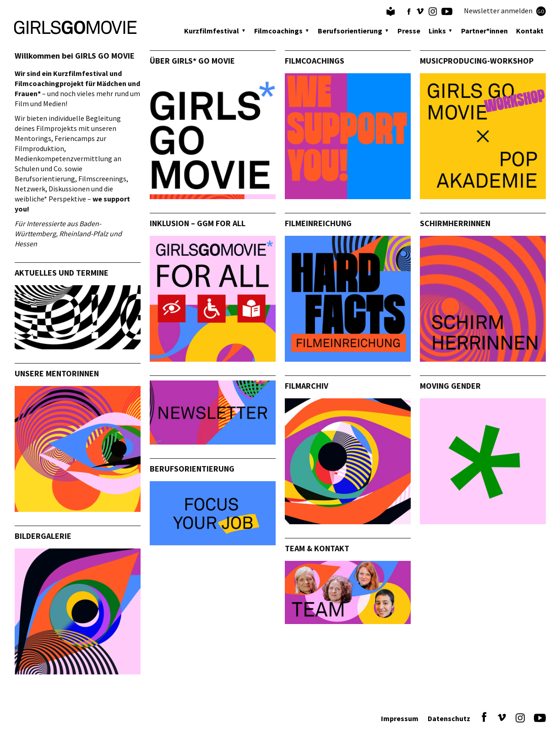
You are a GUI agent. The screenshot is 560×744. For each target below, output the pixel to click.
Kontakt (530, 31)
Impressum (400, 718)
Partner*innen (484, 31)
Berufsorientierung (350, 31)
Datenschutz (449, 718)
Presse (409, 31)
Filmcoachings (278, 31)
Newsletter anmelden (505, 11)
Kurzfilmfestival (212, 31)
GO (541, 11)
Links (437, 31)
